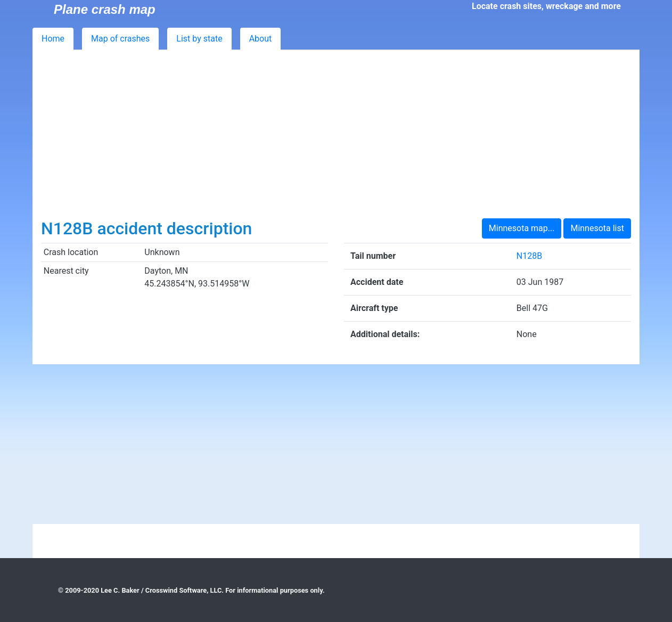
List (199, 39)
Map (120, 39)
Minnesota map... (522, 228)
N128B (529, 256)
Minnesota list (597, 228)
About (261, 39)
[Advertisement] (336, 138)
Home (53, 39)
